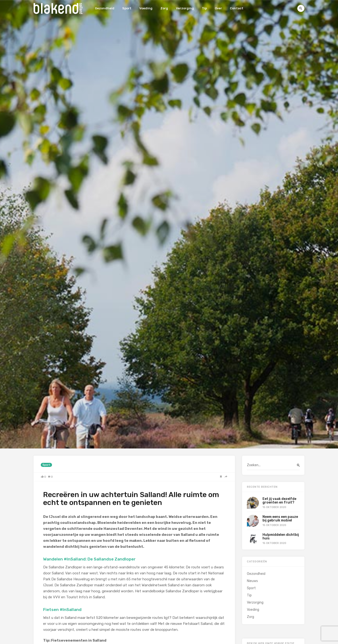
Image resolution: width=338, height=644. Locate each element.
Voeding (146, 8)
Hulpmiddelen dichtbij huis (281, 537)
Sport (127, 8)
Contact (237, 8)
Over (218, 8)
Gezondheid (105, 8)
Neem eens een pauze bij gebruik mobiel (280, 519)
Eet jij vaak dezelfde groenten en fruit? (279, 501)
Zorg (164, 8)
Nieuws (252, 581)
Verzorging (185, 8)
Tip (204, 8)
